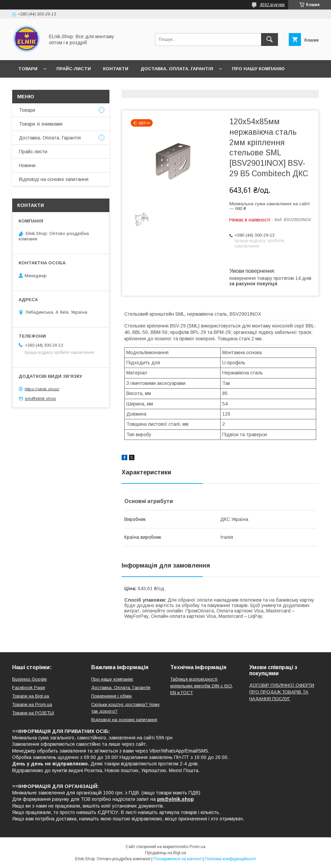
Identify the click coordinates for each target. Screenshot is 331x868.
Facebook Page (29, 688)
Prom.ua (197, 847)
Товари (28, 69)
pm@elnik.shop (41, 399)
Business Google (29, 679)
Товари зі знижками (41, 124)
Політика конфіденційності (230, 859)
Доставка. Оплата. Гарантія (177, 69)
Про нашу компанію (258, 69)
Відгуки (60, 86)
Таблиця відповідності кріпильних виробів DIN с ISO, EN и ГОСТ (202, 686)
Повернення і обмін (111, 696)
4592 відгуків (272, 5)
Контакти (116, 69)
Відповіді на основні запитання (125, 86)
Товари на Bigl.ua (31, 696)
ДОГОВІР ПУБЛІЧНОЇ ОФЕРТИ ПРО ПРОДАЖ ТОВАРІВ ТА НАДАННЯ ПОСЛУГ (282, 692)
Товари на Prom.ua (32, 704)
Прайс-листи (74, 69)
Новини (28, 86)
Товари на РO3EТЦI (33, 713)
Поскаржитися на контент (177, 859)
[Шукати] (270, 40)
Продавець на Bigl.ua (165, 853)
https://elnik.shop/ (42, 389)
